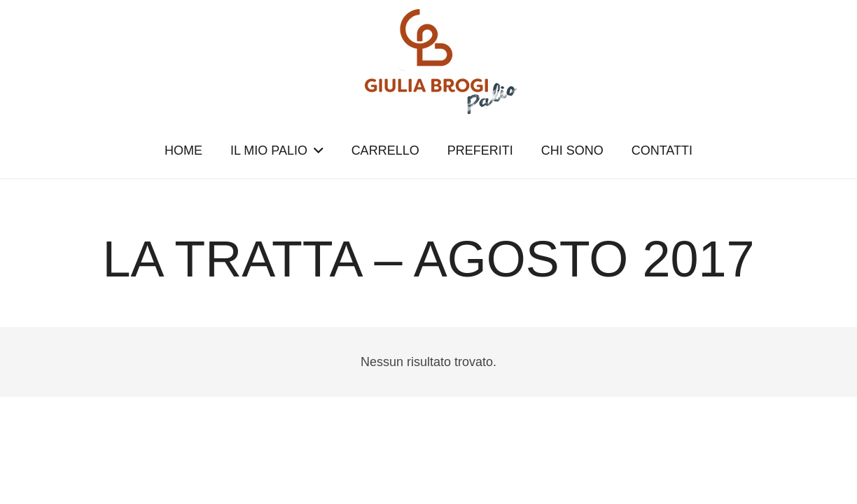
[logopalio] (428, 62)
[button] (315, 150)
